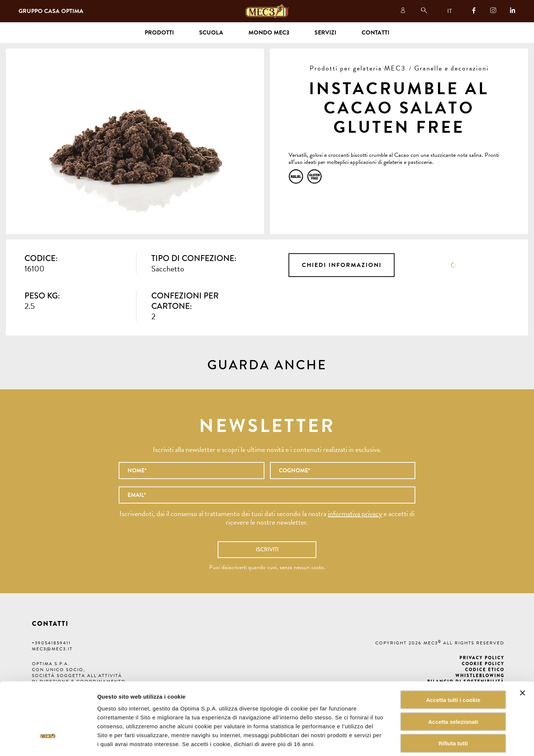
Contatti (375, 33)
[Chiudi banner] (523, 658)
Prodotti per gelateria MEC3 (358, 68)
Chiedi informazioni (342, 265)
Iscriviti (267, 549)
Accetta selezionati (453, 687)
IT (450, 11)
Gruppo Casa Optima (51, 11)
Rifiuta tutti (453, 709)
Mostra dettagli (376, 741)
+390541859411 (51, 643)
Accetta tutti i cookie (453, 665)
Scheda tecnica (454, 265)
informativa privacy (355, 514)
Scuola (211, 33)
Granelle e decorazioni (451, 68)
